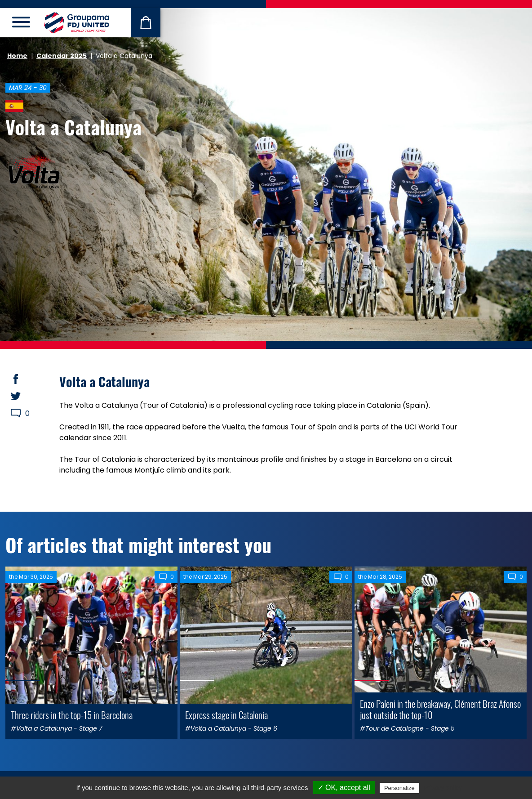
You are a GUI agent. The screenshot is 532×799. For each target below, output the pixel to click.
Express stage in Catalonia (226, 715)
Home (17, 56)
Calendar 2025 (62, 56)
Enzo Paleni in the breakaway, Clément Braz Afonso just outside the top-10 (440, 709)
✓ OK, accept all (344, 788)
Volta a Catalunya (73, 127)
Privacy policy (443, 788)
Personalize (399, 788)
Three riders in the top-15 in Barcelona (72, 715)
